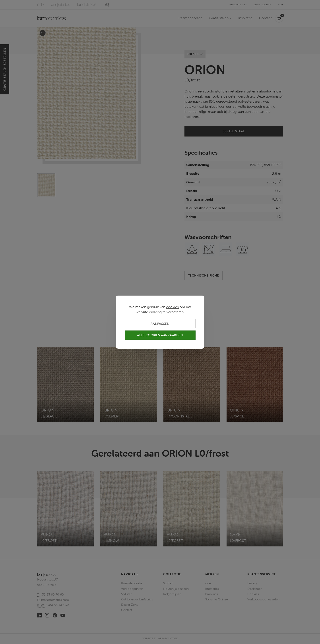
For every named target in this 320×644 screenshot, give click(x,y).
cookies (172, 307)
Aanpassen (160, 323)
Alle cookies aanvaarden (160, 335)
